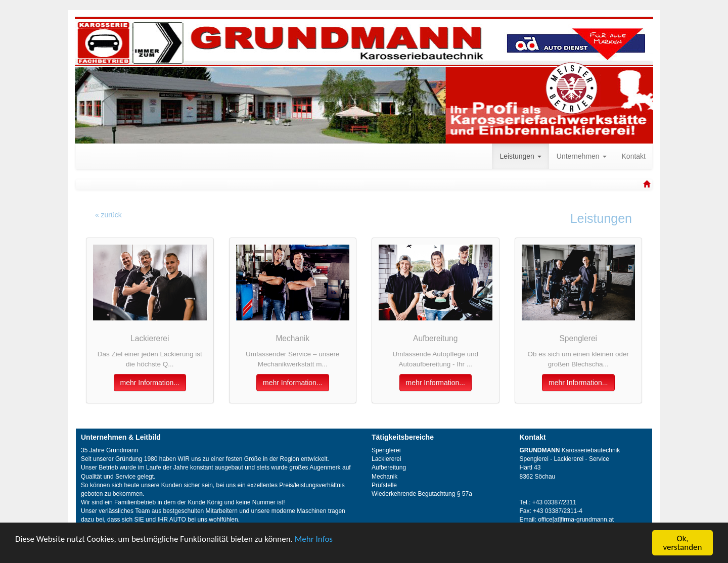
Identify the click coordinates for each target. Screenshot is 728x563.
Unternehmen (582, 156)
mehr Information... (150, 383)
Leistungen (520, 156)
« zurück (108, 215)
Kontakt (634, 156)
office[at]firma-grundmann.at (576, 520)
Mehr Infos (314, 539)
